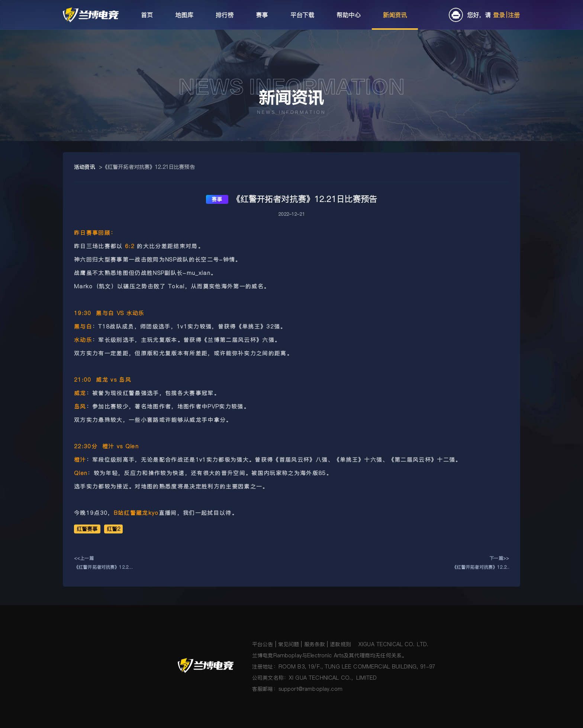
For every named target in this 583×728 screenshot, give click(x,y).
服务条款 (315, 644)
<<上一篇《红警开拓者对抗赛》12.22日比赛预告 (102, 563)
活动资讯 (85, 167)
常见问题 (289, 644)
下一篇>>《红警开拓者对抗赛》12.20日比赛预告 (481, 563)
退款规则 (340, 644)
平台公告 (263, 644)
